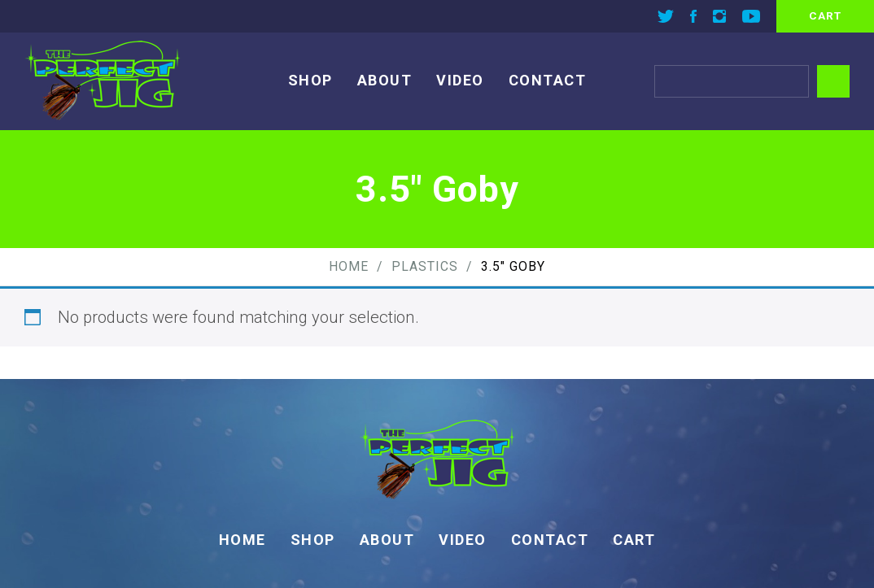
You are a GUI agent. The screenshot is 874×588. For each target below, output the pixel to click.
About (385, 80)
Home (349, 266)
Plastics (425, 266)
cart (825, 15)
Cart (634, 540)
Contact (548, 80)
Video (460, 80)
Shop (310, 80)
